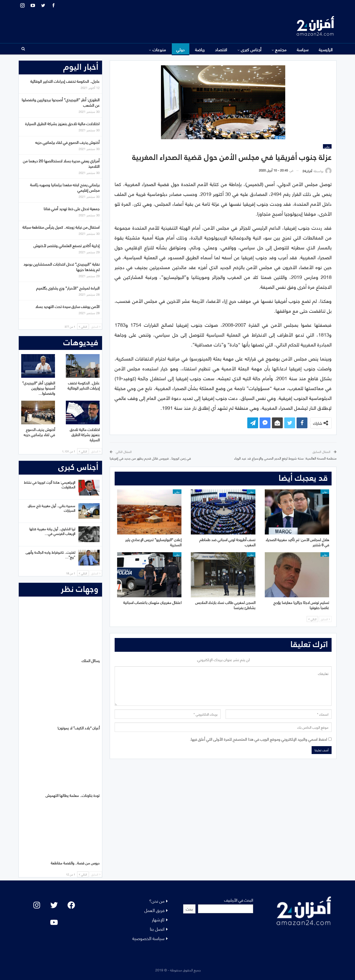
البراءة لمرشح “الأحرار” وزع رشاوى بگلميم (68, 288)
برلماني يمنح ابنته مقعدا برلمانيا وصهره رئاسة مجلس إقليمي (65, 187)
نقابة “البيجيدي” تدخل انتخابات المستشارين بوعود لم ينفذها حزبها (62, 266)
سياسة (303, 49)
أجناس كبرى (251, 49)
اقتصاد (221, 49)
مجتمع (281, 49)
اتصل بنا (157, 929)
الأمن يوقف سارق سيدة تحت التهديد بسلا (67, 306)
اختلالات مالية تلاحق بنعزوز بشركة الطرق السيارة (62, 123)
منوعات (159, 49)
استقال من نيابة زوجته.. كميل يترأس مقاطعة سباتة (61, 227)
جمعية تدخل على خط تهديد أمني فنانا (72, 208)
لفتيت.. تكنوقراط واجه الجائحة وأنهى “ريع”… (50, 554)
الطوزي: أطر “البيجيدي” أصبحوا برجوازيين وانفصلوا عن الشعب (61, 102)
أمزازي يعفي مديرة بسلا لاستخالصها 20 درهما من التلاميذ (61, 163)
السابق (325, 619)
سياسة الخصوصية (148, 938)
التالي (312, 619)
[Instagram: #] (37, 905)
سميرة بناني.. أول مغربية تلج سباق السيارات (52, 508)
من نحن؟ (157, 901)
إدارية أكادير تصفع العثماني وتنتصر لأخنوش (67, 245)
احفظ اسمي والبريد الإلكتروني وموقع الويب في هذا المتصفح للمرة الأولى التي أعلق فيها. (258, 739)
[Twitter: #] (54, 905)
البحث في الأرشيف (239, 900)
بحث (189, 909)
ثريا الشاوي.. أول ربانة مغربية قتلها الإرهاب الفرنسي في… (52, 531)
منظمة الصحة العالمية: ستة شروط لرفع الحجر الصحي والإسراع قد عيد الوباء (285, 458)
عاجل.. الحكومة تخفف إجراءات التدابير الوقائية (65, 81)
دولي (181, 49)
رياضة (200, 49)
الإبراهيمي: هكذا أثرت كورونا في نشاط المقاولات (50, 484)
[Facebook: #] (71, 905)
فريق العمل (154, 910)
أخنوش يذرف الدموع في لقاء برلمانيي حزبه (67, 142)
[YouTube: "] (54, 922)
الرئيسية (326, 49)
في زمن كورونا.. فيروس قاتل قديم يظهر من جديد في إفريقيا (150, 458)
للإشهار (158, 919)
